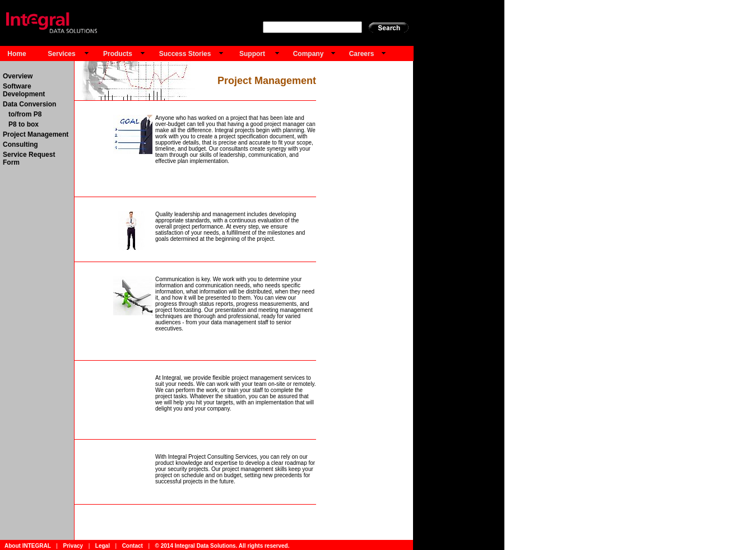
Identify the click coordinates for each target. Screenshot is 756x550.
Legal (103, 546)
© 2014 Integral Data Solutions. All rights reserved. (222, 546)
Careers (362, 54)
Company (309, 54)
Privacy (73, 546)
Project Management (36, 134)
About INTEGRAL (28, 546)
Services (61, 54)
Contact (133, 546)
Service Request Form (29, 159)
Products (118, 54)
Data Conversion (29, 104)
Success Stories (185, 54)
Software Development (24, 90)
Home (17, 54)
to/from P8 (22, 114)
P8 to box (21, 124)
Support (252, 54)
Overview (18, 76)
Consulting (20, 145)
